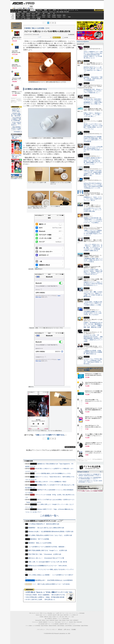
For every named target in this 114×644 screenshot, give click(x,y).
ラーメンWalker (29, 626)
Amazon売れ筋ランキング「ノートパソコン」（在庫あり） (16, 26)
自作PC (55, 10)
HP (54, 14)
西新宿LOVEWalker (53, 626)
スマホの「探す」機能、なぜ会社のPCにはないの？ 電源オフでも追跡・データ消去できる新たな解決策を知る (93, 294)
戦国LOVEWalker (85, 626)
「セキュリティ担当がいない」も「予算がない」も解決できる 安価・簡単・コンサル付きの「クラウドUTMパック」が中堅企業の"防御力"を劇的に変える (93, 247)
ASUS (49, 14)
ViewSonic (59, 15)
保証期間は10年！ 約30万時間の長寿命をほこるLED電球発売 (54, 580)
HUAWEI (54, 15)
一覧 (50, 37)
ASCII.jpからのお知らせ (83, 472)
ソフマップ (33, 19)
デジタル (29, 3)
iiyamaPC (28, 14)
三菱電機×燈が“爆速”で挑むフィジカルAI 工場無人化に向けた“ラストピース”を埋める (93, 260)
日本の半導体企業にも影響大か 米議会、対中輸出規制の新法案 (45, 597)
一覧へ (101, 472)
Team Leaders (58, 622)
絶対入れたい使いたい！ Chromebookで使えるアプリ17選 (46, 558)
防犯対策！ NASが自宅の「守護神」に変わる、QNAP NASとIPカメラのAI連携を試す (93, 79)
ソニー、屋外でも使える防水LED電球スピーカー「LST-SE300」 (52, 584)
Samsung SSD (38, 620)
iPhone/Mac (39, 10)
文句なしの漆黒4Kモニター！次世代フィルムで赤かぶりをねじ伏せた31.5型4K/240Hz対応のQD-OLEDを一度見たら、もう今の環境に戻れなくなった (93, 55)
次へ (53, 23)
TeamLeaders (45, 12)
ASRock (44, 15)
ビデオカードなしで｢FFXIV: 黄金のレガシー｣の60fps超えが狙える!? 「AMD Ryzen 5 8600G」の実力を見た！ (93, 361)
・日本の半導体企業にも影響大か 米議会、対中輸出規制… (16, 119)
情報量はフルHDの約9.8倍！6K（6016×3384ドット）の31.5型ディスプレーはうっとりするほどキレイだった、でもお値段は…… (93, 220)
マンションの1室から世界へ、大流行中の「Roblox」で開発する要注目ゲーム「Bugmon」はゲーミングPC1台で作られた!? (93, 272)
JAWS (18, 17)
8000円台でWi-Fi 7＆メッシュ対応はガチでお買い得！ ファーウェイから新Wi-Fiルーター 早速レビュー (93, 69)
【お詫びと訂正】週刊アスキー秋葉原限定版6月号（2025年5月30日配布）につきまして (90, 478)
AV (58, 10)
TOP (30, 613)
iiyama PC (55, 615)
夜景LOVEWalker (61, 626)
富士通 (18, 14)
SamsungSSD (38, 15)
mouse (23, 14)
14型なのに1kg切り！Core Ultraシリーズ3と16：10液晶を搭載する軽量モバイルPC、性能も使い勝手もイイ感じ (93, 173)
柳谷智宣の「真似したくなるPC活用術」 (35, 28)
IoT (19, 10)
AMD (23, 15)
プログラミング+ (52, 12)
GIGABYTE (33, 15)
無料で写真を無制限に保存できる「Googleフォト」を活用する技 (48, 550)
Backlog (54, 17)
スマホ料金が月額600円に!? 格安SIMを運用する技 (44, 524)
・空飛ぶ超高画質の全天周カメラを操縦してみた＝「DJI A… (16, 128)
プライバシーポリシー (51, 630)
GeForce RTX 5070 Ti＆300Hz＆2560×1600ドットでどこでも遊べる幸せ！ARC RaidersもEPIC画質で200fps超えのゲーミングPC (93, 186)
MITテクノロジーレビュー (70, 624)
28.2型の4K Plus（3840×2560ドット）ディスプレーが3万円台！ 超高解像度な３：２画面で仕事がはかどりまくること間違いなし (93, 101)
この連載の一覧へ (49, 516)
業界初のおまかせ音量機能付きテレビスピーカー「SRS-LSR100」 (48, 566)
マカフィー (18, 19)
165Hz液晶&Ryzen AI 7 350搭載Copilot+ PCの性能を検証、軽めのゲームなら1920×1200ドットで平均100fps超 (93, 139)
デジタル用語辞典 (55, 624)
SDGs (58, 12)
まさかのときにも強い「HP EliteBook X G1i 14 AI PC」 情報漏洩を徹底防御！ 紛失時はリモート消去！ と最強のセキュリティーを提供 (93, 338)
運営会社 (60, 630)
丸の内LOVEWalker (77, 626)
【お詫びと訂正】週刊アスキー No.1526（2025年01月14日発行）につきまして (90, 481)
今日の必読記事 (41, 624)
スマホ (65, 10)
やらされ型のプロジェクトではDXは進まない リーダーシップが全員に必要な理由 (93, 210)
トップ (12, 10)
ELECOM (18, 15)
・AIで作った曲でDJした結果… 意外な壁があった (16, 124)
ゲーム (77, 10)
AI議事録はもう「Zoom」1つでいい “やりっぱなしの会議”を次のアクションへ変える (93, 199)
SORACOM (52, 620)
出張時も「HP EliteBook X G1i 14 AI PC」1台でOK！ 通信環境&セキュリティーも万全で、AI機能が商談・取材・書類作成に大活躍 (93, 325)
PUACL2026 (66, 12)
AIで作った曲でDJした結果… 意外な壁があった (41, 599)
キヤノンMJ (23, 19)
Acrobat (23, 17)
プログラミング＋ (65, 622)
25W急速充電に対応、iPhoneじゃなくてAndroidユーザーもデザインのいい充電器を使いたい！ (93, 91)
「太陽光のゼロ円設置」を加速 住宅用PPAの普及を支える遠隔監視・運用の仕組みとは (93, 352)
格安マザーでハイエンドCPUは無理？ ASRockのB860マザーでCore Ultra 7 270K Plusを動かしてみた (93, 149)
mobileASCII (62, 624)
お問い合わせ (67, 630)
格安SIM (20, 12)
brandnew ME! (39, 19)
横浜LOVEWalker (45, 626)
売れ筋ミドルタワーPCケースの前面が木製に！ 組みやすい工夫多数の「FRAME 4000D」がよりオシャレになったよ (93, 126)
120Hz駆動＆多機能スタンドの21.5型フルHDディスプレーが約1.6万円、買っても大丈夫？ (93, 313)
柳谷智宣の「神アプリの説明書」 (40, 539)
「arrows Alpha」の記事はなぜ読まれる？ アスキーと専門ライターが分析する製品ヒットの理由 (93, 303)
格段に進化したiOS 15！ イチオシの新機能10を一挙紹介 (51, 482)
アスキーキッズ (14, 12)
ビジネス (23, 10)
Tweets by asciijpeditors (83, 41)
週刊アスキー (38, 12)
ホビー (50, 10)
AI (16, 10)
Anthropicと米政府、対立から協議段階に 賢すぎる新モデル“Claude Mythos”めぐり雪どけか (54, 595)
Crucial (49, 15)
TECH (28, 10)
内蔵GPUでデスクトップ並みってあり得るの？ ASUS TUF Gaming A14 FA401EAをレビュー (93, 284)
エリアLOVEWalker (36, 626)
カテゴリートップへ (70, 447)
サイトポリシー (41, 630)
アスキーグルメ (32, 12)
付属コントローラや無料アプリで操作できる (50, 435)
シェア (40, 37)
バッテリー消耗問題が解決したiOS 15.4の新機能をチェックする (53, 473)
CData (49, 17)
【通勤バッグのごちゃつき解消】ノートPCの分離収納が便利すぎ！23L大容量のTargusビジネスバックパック (93, 233)
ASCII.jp (17, 3)
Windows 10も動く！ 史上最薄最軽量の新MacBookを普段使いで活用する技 (51, 531)
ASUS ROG (28, 15)
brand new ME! (66, 619)
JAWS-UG (46, 617)
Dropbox (44, 17)
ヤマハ (64, 17)
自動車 (45, 10)
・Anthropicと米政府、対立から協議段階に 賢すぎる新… (16, 115)
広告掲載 (73, 630)
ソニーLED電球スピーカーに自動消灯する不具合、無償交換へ (47, 547)
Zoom (69, 17)
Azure (33, 17)
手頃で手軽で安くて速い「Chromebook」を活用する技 (45, 554)
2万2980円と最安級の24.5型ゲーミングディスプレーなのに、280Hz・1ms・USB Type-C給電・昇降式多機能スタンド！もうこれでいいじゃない (93, 161)
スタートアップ (71, 10)
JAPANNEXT (28, 19)
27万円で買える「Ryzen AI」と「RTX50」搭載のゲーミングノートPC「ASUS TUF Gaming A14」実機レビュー (60, 592)
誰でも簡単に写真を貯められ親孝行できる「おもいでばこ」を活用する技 (50, 535)
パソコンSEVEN (39, 13)
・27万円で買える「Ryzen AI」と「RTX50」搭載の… (16, 110)
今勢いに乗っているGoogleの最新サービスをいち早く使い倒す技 (48, 562)
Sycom (33, 14)
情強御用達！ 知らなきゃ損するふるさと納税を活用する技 (46, 528)
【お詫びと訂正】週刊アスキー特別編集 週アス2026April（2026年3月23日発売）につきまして (90, 475)
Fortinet (59, 17)
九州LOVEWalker (68, 626)
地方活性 (61, 12)
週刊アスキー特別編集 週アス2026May (17, 137)
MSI (44, 14)
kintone (28, 17)
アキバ (61, 10)
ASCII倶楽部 (99, 10)
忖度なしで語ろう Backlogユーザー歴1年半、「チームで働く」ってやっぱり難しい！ (93, 115)
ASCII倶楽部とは (18, 132)
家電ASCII (25, 12)
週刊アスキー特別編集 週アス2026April (17, 156)
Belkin (64, 15)
